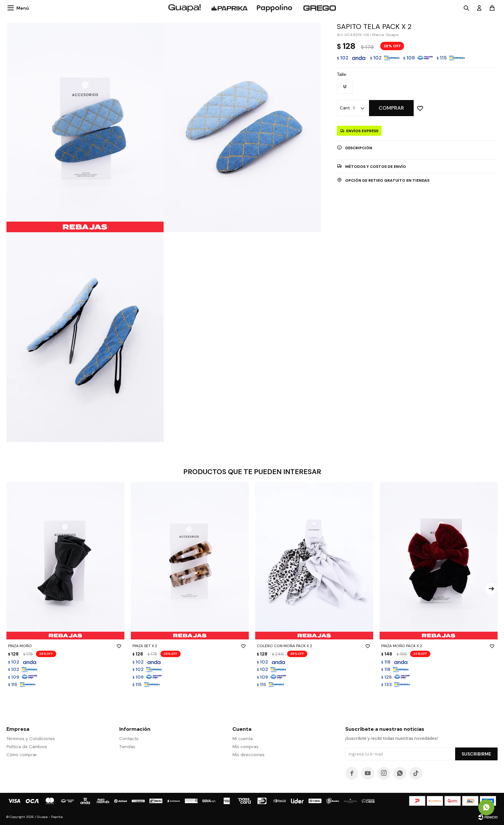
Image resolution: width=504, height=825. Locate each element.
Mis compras (245, 747)
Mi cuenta (243, 739)
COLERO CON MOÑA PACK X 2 (314, 646)
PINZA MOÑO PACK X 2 (439, 646)
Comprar (391, 108)
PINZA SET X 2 (190, 646)
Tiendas (127, 747)
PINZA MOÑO (65, 646)
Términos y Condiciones (31, 739)
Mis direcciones (248, 755)
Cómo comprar (22, 755)
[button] (491, 589)
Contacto (129, 739)
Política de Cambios (27, 747)
